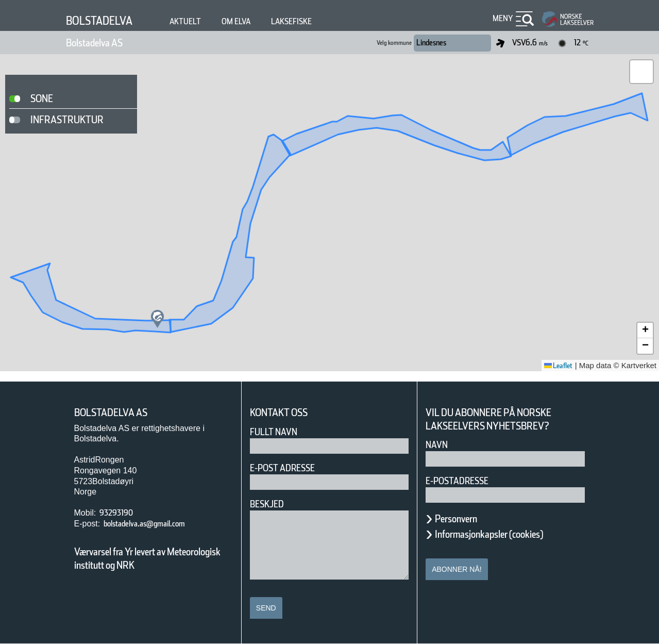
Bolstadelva (106, 20)
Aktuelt (200, 21)
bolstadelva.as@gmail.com (159, 524)
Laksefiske (319, 21)
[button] (157, 319)
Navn (438, 445)
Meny (501, 18)
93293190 (120, 513)
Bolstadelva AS (104, 43)
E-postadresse (464, 481)
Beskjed (270, 504)
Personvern (464, 519)
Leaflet (555, 366)
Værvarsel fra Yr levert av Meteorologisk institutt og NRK (153, 558)
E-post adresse (290, 468)
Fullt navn (278, 432)
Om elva (256, 21)
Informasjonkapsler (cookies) (509, 534)
